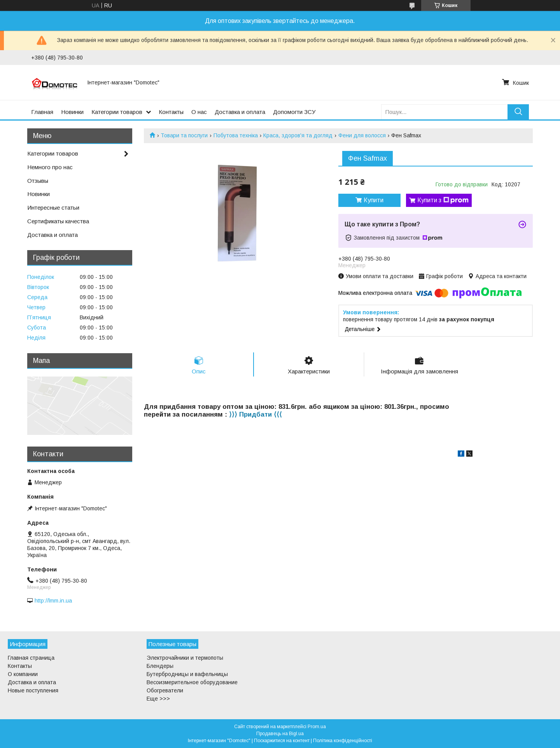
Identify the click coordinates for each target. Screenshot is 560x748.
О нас (199, 112)
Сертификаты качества (58, 221)
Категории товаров (117, 112)
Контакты (171, 112)
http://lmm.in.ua (53, 601)
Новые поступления (33, 690)
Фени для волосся (362, 135)
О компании (23, 674)
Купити (374, 200)
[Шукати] (518, 112)
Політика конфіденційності (343, 741)
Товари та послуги (184, 135)
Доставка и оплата (240, 112)
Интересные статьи (53, 208)
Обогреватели (165, 690)
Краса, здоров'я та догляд (298, 135)
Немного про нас (50, 167)
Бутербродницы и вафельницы (187, 674)
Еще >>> (158, 699)
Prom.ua (317, 727)
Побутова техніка (236, 135)
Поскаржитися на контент (282, 741)
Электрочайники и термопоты (185, 658)
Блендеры (160, 666)
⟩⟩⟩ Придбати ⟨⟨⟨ (255, 414)
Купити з (443, 200)
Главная (42, 112)
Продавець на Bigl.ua (280, 734)
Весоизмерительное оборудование (192, 682)
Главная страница (31, 658)
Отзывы (38, 181)
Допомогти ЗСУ (294, 112)
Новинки (72, 112)
